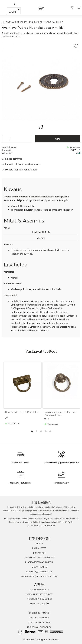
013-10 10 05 (28, 576)
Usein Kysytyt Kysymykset (39, 557)
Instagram (41, 640)
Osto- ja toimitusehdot (39, 594)
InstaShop (39, 553)
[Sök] (15, 4)
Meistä (39, 543)
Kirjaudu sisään (39, 604)
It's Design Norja (39, 618)
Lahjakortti (39, 548)
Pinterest (54, 640)
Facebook (29, 640)
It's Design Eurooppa (39, 627)
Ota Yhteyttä (39, 567)
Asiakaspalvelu (39, 590)
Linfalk (77, 153)
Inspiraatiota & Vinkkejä (39, 562)
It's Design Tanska (39, 622)
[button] (73, 8)
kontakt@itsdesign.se (39, 572)
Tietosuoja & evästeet (39, 599)
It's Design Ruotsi (39, 613)
